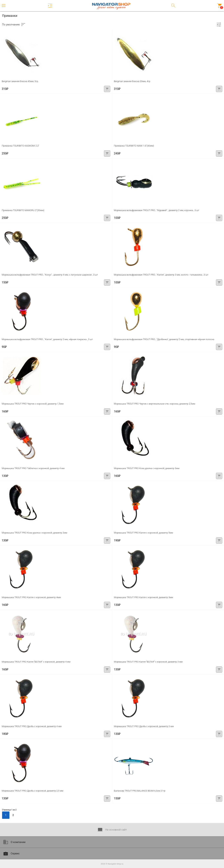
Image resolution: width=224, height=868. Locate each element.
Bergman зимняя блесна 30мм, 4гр (132, 81)
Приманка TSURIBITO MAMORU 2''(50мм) (23, 210)
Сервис (11, 853)
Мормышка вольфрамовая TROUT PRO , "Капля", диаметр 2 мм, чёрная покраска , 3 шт (47, 339)
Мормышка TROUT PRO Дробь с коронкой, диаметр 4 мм (32, 726)
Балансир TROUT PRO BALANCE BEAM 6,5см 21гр (140, 791)
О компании (14, 842)
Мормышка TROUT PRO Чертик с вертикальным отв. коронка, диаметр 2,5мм (155, 404)
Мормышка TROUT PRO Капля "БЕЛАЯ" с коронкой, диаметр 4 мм (36, 662)
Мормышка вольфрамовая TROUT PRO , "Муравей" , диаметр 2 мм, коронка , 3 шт (157, 210)
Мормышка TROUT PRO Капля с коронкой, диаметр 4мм (31, 597)
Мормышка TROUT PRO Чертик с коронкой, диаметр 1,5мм (33, 404)
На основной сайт (112, 830)
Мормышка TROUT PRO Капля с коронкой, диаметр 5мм (143, 533)
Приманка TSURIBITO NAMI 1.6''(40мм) (134, 146)
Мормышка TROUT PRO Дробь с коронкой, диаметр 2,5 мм (32, 791)
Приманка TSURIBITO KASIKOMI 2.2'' (20, 146)
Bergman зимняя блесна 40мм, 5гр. (20, 81)
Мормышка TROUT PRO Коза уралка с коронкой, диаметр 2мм (34, 533)
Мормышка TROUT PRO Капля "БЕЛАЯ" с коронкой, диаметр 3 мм (148, 662)
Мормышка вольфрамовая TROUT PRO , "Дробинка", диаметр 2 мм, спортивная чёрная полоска (164, 339)
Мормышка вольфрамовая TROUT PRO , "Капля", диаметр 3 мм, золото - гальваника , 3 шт (161, 275)
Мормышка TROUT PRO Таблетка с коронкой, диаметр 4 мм (33, 468)
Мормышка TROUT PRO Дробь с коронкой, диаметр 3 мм (144, 726)
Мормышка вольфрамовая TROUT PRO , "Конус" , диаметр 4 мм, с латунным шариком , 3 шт (50, 275)
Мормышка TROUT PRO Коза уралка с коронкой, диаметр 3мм (147, 468)
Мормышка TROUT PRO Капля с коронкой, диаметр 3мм (143, 597)
